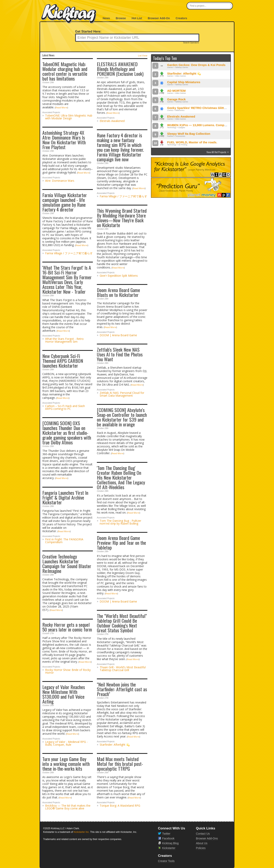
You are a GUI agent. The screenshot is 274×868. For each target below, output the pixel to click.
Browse (121, 18)
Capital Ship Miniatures (184, 82)
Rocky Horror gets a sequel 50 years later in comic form (67, 627)
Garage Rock (176, 99)
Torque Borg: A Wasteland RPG (120, 806)
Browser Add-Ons (207, 838)
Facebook (168, 838)
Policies (201, 848)
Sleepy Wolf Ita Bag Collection (189, 134)
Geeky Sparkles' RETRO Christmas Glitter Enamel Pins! (207, 108)
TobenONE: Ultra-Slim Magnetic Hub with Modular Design (69, 117)
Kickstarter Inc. (82, 832)
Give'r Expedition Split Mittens (119, 276)
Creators (182, 18)
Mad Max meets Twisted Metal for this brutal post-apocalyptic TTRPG (120, 764)
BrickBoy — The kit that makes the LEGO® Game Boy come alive (68, 807)
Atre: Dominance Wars (60, 181)
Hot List (137, 18)
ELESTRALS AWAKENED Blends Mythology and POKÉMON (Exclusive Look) (120, 69)
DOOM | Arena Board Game (118, 335)
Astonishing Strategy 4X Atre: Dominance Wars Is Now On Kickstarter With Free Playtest (64, 140)
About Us (202, 843)
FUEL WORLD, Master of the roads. (192, 142)
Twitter (166, 834)
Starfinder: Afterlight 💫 (115, 745)
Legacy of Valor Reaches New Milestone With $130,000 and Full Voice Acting (64, 694)
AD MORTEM (176, 91)
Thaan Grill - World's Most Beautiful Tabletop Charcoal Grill (123, 669)
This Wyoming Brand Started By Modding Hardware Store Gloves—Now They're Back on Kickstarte (122, 218)
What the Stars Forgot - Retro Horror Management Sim (64, 340)
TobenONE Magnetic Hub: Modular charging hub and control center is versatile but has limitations (65, 71)
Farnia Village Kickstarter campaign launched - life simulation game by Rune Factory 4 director (65, 202)
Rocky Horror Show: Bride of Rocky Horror (68, 671)
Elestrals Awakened (112, 121)
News (106, 18)
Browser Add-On (159, 18)
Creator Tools (166, 861)
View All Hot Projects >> (218, 152)
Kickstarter (169, 848)
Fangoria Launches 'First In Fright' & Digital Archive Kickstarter (65, 497)
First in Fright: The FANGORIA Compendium (64, 541)
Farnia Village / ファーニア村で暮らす (123, 196)
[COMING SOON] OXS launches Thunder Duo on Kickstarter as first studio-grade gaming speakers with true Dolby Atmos (67, 433)
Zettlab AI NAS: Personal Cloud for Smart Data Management (122, 394)
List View (143, 55)
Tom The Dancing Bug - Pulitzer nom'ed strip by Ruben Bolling (120, 522)
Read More (61, 107)
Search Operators (191, 43)
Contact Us (203, 834)
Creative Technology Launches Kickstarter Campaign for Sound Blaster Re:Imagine (67, 564)
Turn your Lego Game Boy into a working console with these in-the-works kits (66, 764)
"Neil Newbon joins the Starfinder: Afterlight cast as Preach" (122, 689)
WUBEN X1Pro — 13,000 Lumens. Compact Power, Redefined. (211, 125)
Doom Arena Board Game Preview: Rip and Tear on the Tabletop (121, 543)
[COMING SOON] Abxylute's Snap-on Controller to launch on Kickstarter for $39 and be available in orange (122, 417)
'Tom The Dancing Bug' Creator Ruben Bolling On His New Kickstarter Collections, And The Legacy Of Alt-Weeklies (121, 477)
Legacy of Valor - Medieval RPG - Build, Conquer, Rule (66, 743)
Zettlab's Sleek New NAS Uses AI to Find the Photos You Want (120, 354)
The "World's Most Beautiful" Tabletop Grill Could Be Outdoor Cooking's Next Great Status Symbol (122, 623)
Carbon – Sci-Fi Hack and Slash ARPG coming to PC (65, 407)
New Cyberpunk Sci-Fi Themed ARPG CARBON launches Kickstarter (63, 361)
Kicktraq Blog (170, 843)
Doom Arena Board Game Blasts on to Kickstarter (118, 292)
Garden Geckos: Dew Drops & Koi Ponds (196, 65)
